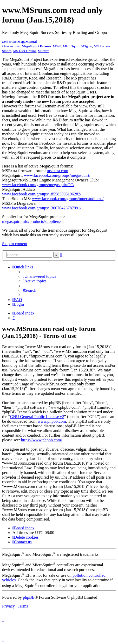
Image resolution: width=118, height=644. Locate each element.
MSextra (44, 51)
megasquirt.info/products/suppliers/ (32, 221)
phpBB (29, 597)
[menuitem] (40, 276)
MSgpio (87, 46)
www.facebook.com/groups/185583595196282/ (42, 194)
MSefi (57, 46)
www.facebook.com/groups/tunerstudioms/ (68, 199)
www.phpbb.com (52, 421)
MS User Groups (25, 51)
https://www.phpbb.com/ (42, 440)
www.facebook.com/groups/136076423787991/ (42, 208)
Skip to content (15, 244)
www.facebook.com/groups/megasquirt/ (57, 175)
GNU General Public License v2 (37, 417)
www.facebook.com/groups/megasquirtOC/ (38, 185)
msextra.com (57, 171)
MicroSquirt (71, 46)
